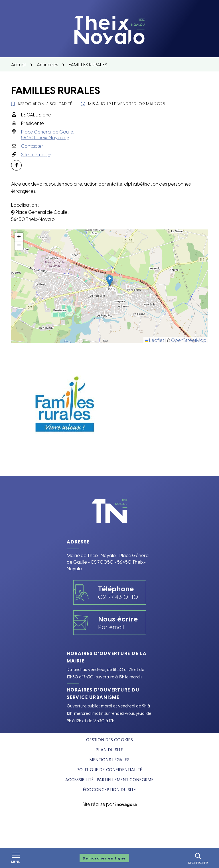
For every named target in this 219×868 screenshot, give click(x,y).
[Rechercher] (198, 858)
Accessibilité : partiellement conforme (109, 780)
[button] (110, 281)
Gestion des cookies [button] (109, 740)
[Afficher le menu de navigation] (16, 858)
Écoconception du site (109, 790)
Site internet (36, 154)
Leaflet (154, 340)
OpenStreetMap (189, 340)
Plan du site (109, 750)
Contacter (32, 146)
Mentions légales (109, 760)
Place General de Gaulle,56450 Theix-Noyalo (48, 134)
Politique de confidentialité (110, 770)
